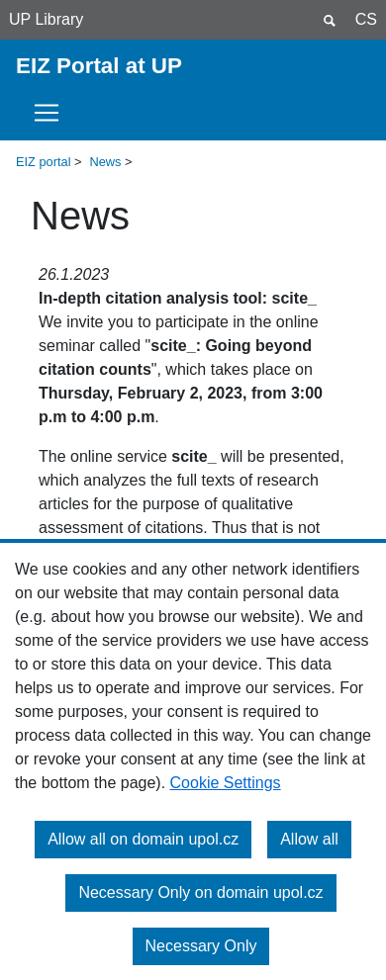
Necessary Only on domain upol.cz (200, 892)
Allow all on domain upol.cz (143, 839)
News (106, 162)
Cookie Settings (226, 783)
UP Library (46, 19)
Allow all (309, 839)
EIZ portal (43, 162)
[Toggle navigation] (52, 113)
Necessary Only (201, 946)
